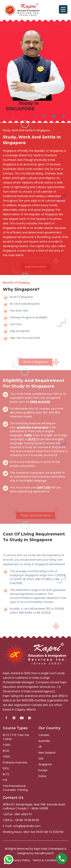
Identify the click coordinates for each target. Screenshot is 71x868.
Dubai (42, 776)
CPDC (7, 757)
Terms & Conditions (46, 860)
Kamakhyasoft (44, 853)
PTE (5, 780)
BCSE (6, 751)
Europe (43, 770)
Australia (44, 741)
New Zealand (47, 753)
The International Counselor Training (15, 788)
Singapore (45, 764)
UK (40, 747)
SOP (40, 487)
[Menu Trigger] (63, 9)
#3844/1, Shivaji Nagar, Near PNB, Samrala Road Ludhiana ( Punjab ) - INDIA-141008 (34, 806)
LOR (47, 487)
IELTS (32, 439)
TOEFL (28, 435)
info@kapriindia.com (27, 826)
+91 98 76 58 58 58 (27, 820)
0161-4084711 (23, 814)
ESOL (6, 768)
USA (41, 758)
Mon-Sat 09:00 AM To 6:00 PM (43, 832)
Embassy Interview (15, 762)
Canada (44, 735)
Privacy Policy (21, 860)
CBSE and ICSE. (40, 402)
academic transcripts (33, 427)
